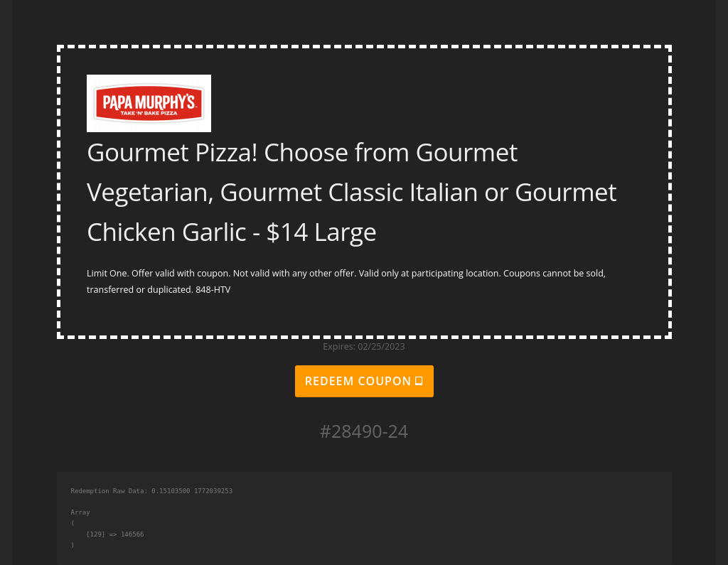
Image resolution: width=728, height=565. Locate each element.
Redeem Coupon (364, 381)
